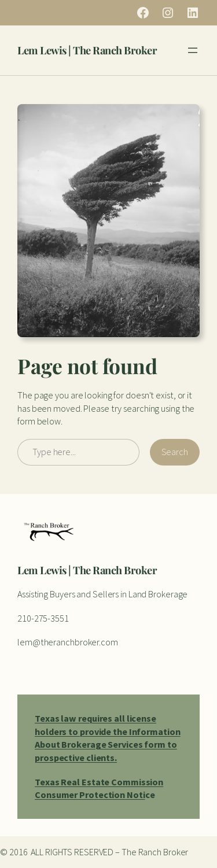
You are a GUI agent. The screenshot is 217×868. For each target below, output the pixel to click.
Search (175, 452)
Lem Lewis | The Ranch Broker (87, 50)
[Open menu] (193, 50)
